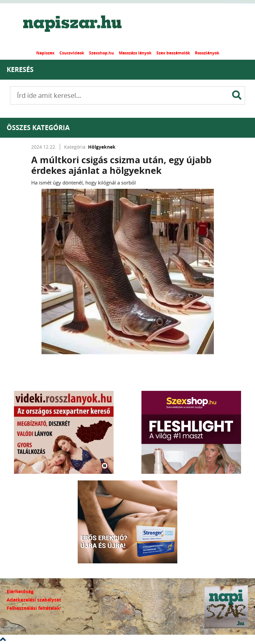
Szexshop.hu (101, 53)
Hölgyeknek (102, 147)
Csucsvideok (72, 53)
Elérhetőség (20, 591)
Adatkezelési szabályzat (34, 600)
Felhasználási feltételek (33, 608)
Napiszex (45, 53)
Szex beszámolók (173, 53)
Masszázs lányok (135, 53)
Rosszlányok (207, 53)
